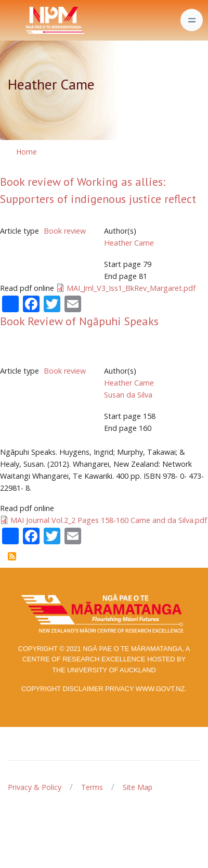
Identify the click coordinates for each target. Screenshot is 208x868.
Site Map (138, 787)
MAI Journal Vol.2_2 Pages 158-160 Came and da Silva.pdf (109, 520)
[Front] (29, 20)
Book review (65, 231)
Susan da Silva (128, 395)
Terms (92, 787)
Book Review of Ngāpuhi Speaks (79, 321)
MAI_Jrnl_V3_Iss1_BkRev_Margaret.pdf (131, 288)
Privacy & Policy (35, 787)
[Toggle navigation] (192, 20)
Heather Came (129, 243)
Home (27, 152)
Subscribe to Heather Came (12, 556)
